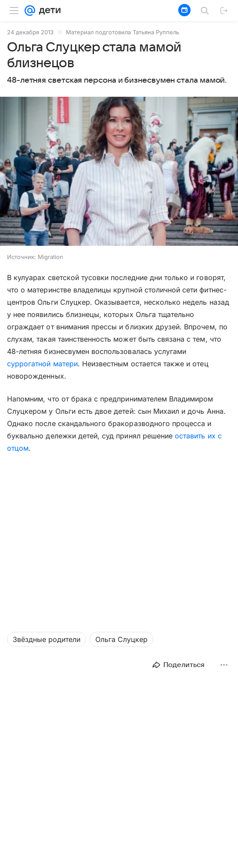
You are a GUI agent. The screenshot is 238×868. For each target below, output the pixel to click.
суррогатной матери (42, 364)
